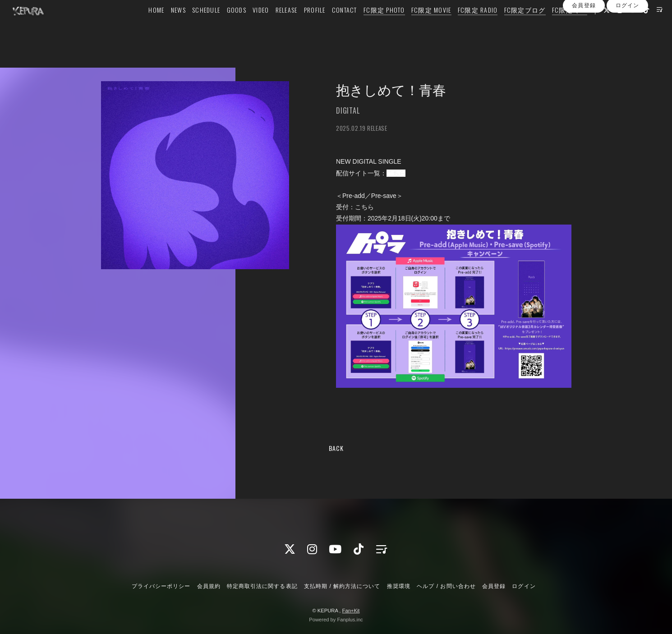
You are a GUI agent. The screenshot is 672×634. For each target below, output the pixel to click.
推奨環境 (399, 586)
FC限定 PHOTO (368, 25)
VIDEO (245, 25)
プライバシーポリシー (161, 586)
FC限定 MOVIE (416, 25)
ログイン (627, 42)
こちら (396, 173)
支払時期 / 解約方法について (342, 586)
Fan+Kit (351, 611)
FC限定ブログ (509, 25)
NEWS (163, 25)
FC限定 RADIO (462, 25)
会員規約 (209, 586)
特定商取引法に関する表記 (262, 586)
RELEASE (271, 25)
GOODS (221, 25)
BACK (336, 448)
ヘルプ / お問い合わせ (446, 586)
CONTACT (329, 25)
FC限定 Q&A (554, 25)
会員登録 (584, 42)
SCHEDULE (190, 25)
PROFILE (299, 25)
